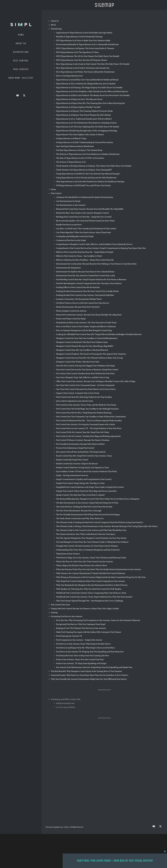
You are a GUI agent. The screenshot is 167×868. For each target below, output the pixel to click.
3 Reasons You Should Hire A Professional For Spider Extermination (85, 197)
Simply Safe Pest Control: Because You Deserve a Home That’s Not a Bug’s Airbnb (85, 609)
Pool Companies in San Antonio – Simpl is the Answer (79, 640)
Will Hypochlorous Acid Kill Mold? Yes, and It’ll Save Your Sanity (83, 186)
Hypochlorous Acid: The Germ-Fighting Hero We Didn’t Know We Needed (87, 127)
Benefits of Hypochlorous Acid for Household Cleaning (79, 37)
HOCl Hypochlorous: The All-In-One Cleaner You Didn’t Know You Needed (88, 56)
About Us (55, 21)
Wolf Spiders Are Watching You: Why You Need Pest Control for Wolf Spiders (89, 589)
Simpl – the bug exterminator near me (72, 476)
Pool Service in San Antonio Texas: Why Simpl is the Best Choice (83, 644)
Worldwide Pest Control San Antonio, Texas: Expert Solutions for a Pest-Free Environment (94, 597)
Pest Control (56, 193)
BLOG (53, 25)
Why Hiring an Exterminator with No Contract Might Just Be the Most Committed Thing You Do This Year (101, 577)
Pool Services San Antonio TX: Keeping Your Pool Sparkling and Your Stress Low (90, 652)
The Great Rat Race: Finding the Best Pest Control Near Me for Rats (84, 507)
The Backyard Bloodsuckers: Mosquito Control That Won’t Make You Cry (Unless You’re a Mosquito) (98, 499)
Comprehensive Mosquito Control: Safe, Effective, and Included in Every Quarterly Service (94, 244)
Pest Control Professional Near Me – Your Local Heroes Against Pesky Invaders (89, 421)
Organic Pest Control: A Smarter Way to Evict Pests (78, 393)
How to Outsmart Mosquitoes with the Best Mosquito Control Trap (84, 331)
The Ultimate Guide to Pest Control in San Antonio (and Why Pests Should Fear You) (91, 530)
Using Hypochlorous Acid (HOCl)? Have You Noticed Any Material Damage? (88, 174)
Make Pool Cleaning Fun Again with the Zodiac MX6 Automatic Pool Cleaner (89, 632)
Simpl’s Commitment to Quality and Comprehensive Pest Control (84, 479)
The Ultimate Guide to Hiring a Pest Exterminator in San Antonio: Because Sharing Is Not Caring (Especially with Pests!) (107, 526)
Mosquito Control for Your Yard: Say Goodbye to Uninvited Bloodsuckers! (87, 338)
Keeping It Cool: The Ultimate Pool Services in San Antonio (81, 628)
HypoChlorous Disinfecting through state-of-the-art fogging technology (87, 131)
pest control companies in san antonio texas (75, 401)
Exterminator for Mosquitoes (68, 268)
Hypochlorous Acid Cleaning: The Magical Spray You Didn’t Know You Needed (89, 88)
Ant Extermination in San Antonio (71, 205)
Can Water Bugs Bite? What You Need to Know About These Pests (83, 233)
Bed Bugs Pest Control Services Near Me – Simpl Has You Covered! (84, 217)
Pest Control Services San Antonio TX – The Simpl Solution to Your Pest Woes (89, 429)
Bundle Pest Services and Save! (69, 225)
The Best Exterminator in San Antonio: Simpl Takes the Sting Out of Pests (87, 503)
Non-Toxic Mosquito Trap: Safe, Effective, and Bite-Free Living (83, 378)
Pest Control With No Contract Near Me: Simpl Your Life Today (83, 432)
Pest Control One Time (60, 605)
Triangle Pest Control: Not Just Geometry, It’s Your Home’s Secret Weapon (87, 546)
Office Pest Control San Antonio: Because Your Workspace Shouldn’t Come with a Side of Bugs (96, 382)
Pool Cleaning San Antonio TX (69, 636)
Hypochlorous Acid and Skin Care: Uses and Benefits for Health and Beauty (87, 80)
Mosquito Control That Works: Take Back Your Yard (78, 362)
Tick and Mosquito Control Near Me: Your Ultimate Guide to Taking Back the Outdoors (92, 542)
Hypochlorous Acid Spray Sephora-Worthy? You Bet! (78, 107)
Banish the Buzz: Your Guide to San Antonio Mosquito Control (82, 213)
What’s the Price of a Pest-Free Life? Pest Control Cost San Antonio (84, 562)
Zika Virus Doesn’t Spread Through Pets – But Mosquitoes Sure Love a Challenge (90, 601)
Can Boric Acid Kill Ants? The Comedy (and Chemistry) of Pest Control (86, 229)
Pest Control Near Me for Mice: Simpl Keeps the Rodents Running (84, 413)
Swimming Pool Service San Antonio (67, 617)
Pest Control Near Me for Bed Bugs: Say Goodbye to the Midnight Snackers (87, 409)
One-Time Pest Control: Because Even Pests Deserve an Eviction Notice (86, 389)
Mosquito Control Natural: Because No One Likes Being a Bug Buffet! (85, 346)
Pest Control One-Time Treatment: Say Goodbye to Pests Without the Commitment (91, 417)
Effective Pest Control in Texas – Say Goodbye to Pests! (79, 256)
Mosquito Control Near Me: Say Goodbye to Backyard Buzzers (82, 350)
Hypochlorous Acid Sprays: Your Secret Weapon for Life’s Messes (83, 115)
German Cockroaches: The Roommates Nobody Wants (79, 299)
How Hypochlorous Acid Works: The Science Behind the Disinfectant (85, 72)
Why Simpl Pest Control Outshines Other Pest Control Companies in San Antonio (91, 581)
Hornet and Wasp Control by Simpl (71, 319)
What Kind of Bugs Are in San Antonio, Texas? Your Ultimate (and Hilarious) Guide (91, 558)
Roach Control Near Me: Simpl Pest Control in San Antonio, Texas (84, 456)
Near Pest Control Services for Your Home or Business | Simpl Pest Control (87, 370)
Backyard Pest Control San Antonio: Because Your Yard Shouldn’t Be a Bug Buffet (90, 209)
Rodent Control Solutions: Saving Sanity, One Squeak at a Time (82, 468)
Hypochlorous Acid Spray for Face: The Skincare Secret (79, 99)
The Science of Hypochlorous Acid (71, 162)
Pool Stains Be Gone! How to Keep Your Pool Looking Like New (83, 656)
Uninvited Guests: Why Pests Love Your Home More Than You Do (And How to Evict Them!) (89, 675)
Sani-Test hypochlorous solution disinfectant (75, 146)
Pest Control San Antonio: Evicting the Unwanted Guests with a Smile (86, 425)
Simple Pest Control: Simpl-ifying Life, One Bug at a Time (80, 483)
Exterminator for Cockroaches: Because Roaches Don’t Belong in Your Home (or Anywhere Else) (96, 264)
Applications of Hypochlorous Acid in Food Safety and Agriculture (84, 33)
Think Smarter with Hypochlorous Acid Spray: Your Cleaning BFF (84, 170)
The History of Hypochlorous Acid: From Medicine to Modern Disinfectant (88, 154)
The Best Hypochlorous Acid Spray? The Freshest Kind (79, 150)
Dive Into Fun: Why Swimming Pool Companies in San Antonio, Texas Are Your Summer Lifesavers (98, 620)
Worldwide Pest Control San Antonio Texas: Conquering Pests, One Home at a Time (91, 593)
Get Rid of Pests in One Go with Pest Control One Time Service (83, 303)
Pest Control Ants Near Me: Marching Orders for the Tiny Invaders (84, 397)
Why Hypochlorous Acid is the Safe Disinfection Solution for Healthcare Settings (90, 182)
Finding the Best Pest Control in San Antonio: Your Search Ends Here (85, 295)
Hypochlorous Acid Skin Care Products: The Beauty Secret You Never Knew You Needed (93, 96)
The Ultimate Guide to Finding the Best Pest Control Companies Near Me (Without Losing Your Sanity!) (100, 523)
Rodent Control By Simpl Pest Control (72, 460)
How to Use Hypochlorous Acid (69, 76)
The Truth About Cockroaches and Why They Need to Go (80, 519)
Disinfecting (56, 29)
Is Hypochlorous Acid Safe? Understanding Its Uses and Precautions (85, 143)
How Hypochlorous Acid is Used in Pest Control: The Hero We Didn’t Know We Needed (93, 64)
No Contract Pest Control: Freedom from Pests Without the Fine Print (85, 374)
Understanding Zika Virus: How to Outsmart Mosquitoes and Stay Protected (88, 550)
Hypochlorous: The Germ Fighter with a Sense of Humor (80, 135)
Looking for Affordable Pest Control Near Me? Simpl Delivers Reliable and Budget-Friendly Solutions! (99, 334)
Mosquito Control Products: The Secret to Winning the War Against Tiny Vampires (91, 354)
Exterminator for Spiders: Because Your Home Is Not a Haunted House (85, 272)
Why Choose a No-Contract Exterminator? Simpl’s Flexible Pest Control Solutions (91, 573)
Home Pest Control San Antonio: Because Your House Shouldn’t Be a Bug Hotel (89, 315)
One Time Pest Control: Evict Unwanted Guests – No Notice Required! (85, 385)
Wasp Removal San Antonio (68, 554)
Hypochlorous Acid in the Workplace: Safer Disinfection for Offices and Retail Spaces (92, 92)
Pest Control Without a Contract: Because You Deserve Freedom (83, 440)
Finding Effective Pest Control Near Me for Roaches (78, 287)
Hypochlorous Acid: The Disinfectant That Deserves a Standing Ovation (86, 123)
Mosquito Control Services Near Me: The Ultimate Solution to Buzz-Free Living (89, 358)
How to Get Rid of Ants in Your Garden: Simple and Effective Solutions (86, 327)
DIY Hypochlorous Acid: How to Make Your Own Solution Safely (83, 41)
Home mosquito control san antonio (71, 311)
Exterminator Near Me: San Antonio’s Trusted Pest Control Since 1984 (86, 276)
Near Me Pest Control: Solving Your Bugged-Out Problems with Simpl (85, 366)
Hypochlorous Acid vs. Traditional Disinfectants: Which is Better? (84, 119)
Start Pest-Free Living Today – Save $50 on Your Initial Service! (115, 861)
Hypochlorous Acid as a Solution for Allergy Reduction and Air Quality (86, 84)
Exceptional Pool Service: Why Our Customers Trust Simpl (81, 624)
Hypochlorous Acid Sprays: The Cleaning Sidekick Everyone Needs (84, 111)
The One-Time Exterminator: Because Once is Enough (79, 511)
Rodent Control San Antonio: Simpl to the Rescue (77, 464)
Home (53, 190)
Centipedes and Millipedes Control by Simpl (75, 237)
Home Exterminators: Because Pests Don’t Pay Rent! (78, 307)
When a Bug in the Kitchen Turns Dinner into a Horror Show (82, 566)
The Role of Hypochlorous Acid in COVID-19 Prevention (80, 158)
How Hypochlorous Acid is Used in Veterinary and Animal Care (83, 68)
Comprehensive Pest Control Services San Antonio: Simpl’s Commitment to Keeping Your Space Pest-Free (101, 248)
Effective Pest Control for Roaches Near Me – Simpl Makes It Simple (85, 252)
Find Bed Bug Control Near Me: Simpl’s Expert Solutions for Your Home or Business (91, 280)
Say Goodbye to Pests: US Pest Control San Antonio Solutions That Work (86, 472)
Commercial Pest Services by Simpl (71, 240)
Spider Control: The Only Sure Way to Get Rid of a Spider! (81, 495)
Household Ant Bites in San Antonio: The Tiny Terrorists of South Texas (86, 323)
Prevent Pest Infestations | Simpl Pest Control (75, 448)
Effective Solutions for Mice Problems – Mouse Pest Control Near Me (85, 260)
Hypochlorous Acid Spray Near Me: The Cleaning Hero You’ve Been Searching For (90, 103)
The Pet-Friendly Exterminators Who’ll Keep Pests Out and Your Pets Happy (88, 515)
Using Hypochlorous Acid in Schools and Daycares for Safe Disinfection (86, 178)
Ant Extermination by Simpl (68, 201)
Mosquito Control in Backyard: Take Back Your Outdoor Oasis (82, 342)
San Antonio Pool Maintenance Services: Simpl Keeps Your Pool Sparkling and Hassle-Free (94, 667)
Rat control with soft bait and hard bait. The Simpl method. (81, 452)
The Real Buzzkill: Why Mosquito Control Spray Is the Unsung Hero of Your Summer (86, 671)
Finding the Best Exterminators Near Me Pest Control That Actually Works (87, 291)
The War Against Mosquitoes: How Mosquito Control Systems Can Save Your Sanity (91, 538)
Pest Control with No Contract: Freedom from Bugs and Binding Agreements (88, 436)
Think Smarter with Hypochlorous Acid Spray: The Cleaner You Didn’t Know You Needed (94, 166)
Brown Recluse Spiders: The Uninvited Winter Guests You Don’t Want (85, 221)
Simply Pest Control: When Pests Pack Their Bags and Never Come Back (86, 491)
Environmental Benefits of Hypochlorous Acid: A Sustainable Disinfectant (87, 45)
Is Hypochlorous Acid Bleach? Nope (71, 139)
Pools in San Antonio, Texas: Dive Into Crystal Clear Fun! (80, 660)
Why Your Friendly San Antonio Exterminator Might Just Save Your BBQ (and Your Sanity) (89, 679)
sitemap (54, 613)
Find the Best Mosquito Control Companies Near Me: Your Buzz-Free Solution (89, 284)
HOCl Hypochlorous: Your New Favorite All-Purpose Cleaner (82, 60)
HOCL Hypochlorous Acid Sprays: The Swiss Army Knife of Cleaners (85, 49)
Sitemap (49, 827)
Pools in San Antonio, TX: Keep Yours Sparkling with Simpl (81, 664)
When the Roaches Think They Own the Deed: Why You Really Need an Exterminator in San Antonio (99, 570)
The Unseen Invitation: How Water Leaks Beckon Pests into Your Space (86, 534)
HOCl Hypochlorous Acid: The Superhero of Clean (77, 52)
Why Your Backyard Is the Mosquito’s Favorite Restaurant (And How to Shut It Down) (92, 585)
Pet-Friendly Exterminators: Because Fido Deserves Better (80, 444)
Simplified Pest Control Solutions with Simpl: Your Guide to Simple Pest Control (90, 487)
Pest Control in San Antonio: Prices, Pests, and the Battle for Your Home (86, 405)
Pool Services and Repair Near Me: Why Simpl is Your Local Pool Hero (85, 648)
